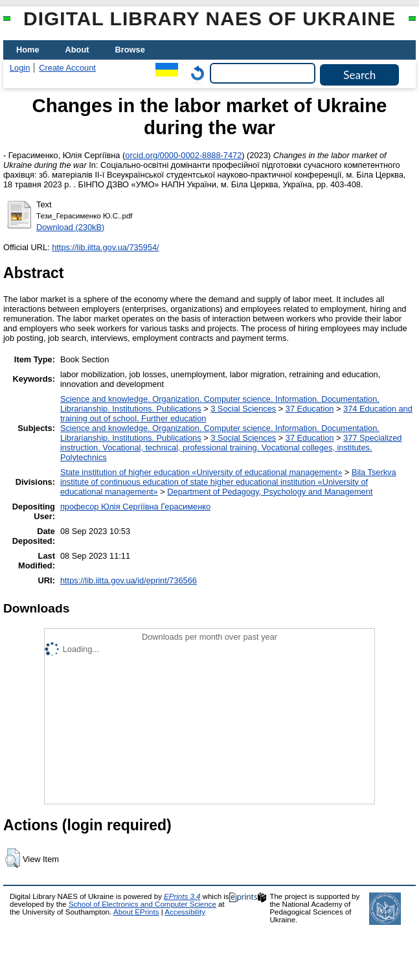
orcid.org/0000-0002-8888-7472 (183, 155)
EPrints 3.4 (182, 896)
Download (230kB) (70, 227)
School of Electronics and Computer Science (142, 904)
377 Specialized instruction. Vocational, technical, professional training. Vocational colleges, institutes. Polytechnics (231, 448)
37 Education (310, 409)
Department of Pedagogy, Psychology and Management (270, 492)
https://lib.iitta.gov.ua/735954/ (106, 247)
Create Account (67, 68)
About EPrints (136, 912)
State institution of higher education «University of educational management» (201, 472)
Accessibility (185, 912)
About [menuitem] (77, 50)
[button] (13, 858)
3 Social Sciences (243, 409)
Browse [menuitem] (130, 50)
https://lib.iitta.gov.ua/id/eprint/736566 (129, 580)
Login (20, 68)
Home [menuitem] (28, 50)
